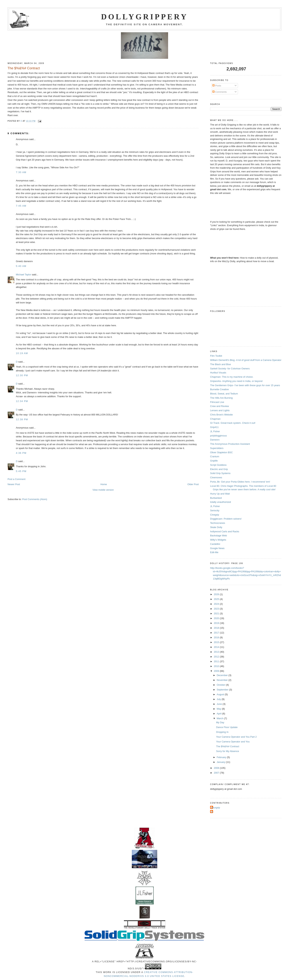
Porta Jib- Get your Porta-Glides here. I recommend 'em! (240, 482)
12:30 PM (22, 375)
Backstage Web (219, 536)
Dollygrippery (145, 17)
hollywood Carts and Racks (225, 531)
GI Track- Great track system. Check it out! (233, 423)
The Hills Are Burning (221, 398)
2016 (217, 637)
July (219, 699)
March (220, 718)
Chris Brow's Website (221, 415)
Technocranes (218, 523)
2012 (217, 657)
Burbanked (216, 498)
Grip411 (214, 427)
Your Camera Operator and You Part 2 (236, 737)
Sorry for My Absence (228, 751)
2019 (217, 623)
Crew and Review (220, 406)
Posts (217, 86)
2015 (217, 642)
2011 (217, 661)
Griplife (214, 461)
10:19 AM (22, 353)
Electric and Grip (219, 469)
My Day (220, 722)
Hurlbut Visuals (218, 373)
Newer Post (14, 484)
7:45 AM (21, 206)
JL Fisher (215, 431)
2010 (217, 666)
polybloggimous (218, 436)
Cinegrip (215, 515)
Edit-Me (214, 552)
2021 (217, 613)
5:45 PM (21, 471)
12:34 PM (22, 401)
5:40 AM (21, 266)
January (221, 762)
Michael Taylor (23, 275)
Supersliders (217, 448)
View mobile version (103, 490)
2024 (217, 604)
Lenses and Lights (220, 410)
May (219, 709)
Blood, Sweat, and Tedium (224, 394)
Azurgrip (215, 808)
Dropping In (222, 732)
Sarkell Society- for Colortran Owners (230, 369)
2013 (217, 652)
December (223, 675)
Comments (220, 92)
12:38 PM (22, 419)
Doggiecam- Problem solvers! (226, 519)
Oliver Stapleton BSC (221, 452)
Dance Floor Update (227, 727)
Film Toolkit (216, 356)
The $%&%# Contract (228, 746)
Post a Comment (16, 479)
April (220, 714)
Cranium (215, 456)
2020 (217, 618)
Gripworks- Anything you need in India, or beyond (236, 381)
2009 (217, 671)
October (221, 685)
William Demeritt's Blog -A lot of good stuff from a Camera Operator (246, 360)
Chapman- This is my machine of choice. (232, 377)
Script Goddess (218, 465)
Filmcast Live (217, 402)
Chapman (215, 419)
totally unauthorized (221, 502)
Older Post (193, 484)
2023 (217, 609)
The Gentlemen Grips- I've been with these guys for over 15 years (245, 385)
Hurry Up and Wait (220, 494)
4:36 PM (21, 453)
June (220, 704)
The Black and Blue (221, 364)
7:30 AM (21, 172)
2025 (217, 599)
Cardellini (215, 544)
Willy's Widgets (218, 540)
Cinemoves (216, 477)
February (222, 757)
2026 (217, 594)
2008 (217, 768)
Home (104, 484)
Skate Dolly (216, 527)
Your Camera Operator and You (233, 742)
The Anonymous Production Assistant (230, 444)
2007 (217, 773)
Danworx (215, 440)
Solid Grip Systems (220, 473)
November (223, 680)
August (221, 694)
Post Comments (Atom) (35, 499)
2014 (217, 647)
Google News (217, 548)
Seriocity (215, 510)
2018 (217, 628)
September (223, 690)
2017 (217, 633)
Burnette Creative (219, 389)
